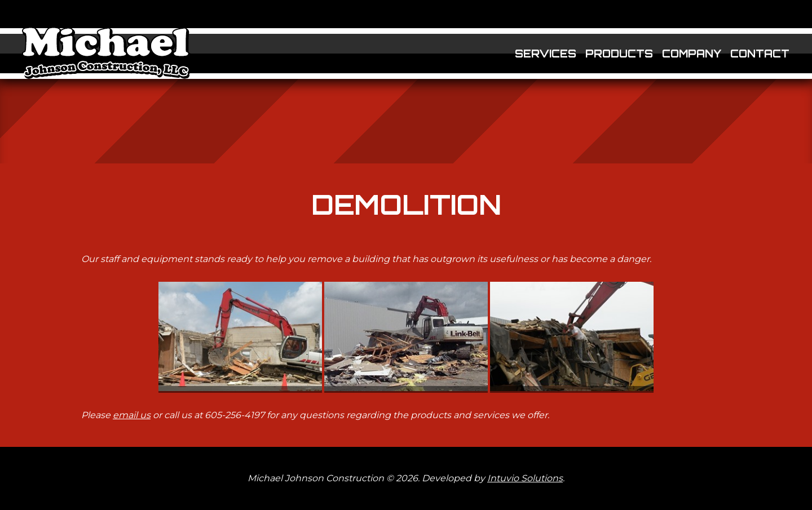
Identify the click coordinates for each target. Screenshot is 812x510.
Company (692, 54)
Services (546, 54)
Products (619, 54)
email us (132, 415)
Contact (760, 54)
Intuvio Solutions (525, 478)
